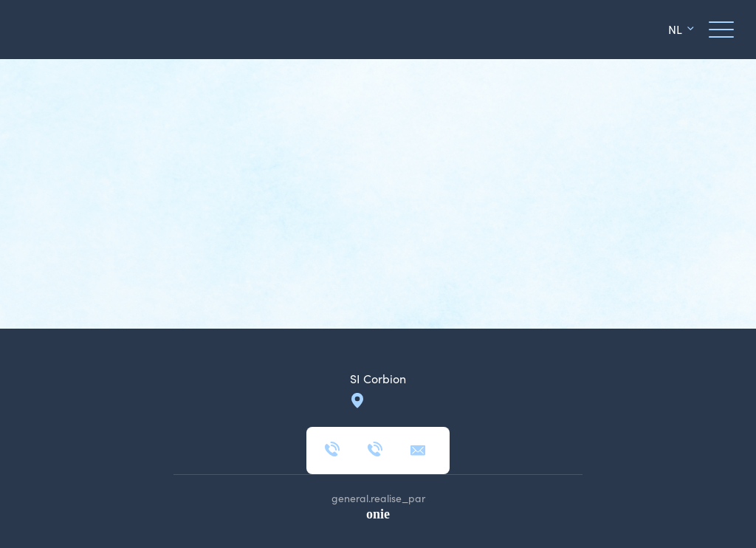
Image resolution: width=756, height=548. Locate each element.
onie (378, 514)
